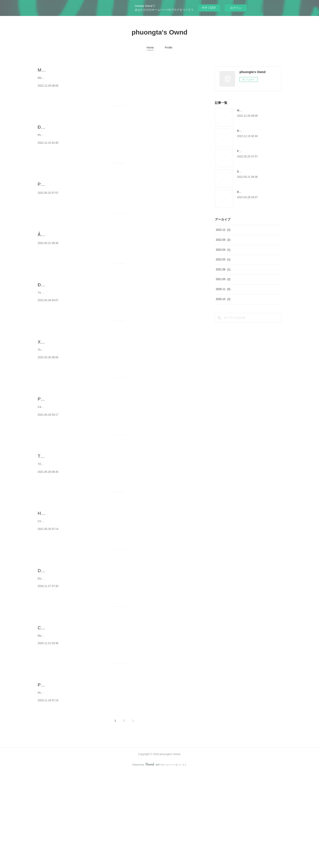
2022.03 (223, 260)
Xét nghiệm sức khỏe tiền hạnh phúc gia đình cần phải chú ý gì (99, 370)
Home (150, 48)
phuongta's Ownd (159, 32)
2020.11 (223, 289)
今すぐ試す (209, 8)
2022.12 (223, 230)
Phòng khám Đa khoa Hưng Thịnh (71, 771)
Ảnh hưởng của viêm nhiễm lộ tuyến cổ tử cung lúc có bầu (95, 254)
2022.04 (223, 250)
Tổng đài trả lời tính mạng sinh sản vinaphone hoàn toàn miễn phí (102, 504)
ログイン (236, 8)
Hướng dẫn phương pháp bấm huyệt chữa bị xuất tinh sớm (95, 571)
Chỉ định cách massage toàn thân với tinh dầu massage (92, 704)
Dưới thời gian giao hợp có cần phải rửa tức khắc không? (93, 637)
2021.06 (223, 269)
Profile (169, 48)
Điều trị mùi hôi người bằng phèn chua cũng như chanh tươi (96, 304)
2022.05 (223, 240)
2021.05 (223, 279)
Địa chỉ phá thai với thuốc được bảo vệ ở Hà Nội (85, 137)
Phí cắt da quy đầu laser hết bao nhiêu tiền (80, 437)
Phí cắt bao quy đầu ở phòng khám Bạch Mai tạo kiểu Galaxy (98, 203)
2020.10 (223, 299)
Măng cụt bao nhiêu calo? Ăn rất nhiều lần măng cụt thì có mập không (106, 70)
